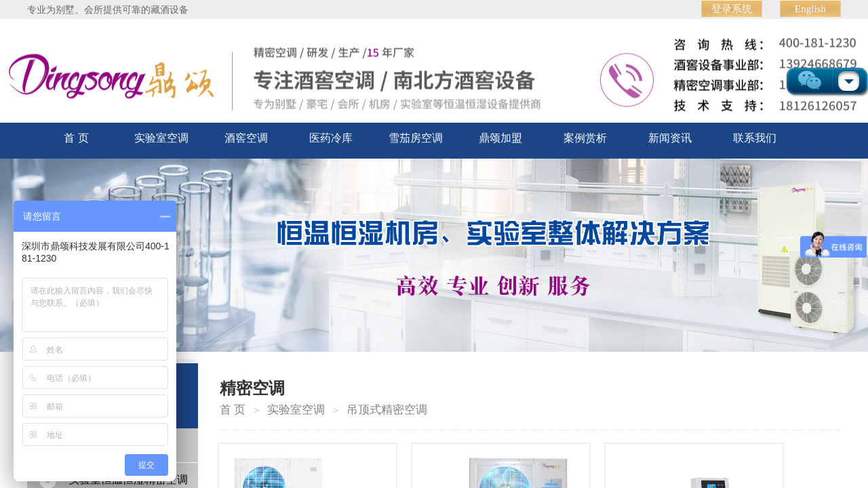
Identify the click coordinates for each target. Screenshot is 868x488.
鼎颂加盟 (500, 138)
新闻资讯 (670, 138)
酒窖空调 (246, 138)
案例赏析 (585, 138)
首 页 (76, 138)
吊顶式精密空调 (387, 410)
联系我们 (755, 138)
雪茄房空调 (416, 138)
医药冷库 (331, 138)
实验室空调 (161, 138)
